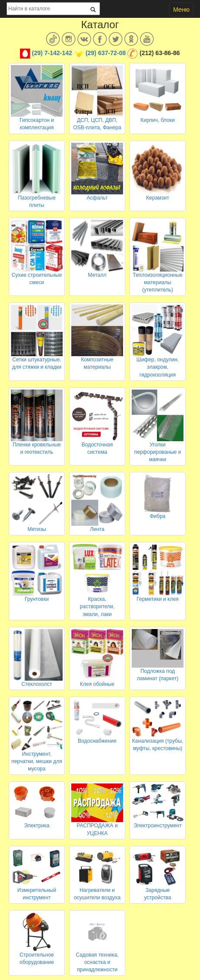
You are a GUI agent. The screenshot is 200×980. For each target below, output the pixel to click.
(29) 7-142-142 (52, 53)
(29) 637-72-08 (106, 53)
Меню (181, 10)
